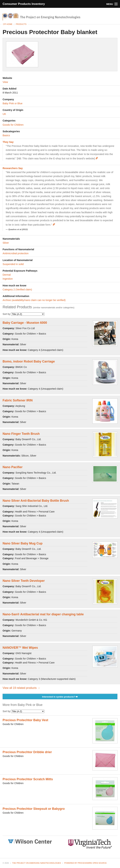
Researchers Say (13, 168)
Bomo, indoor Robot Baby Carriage (29, 361)
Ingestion (8, 279)
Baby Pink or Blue (12, 103)
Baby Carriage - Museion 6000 (25, 323)
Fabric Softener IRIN (18, 400)
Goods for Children (13, 125)
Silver (6, 243)
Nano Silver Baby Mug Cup (23, 543)
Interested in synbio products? (60, 697)
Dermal (7, 275)
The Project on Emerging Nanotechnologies (37, 863)
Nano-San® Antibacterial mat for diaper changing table (43, 614)
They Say (8, 142)
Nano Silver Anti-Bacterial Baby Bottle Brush (36, 501)
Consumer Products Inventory (24, 4)
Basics (6, 135)
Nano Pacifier (13, 467)
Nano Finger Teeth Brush (21, 434)
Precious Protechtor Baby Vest (25, 720)
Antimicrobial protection (16, 253)
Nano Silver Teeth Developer (24, 581)
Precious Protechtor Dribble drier (27, 752)
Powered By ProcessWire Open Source (85, 863)
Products (21, 24)
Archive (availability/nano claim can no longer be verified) (34, 300)
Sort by (23, 314)
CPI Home (8, 24)
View (5, 82)
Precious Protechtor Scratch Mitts (28, 779)
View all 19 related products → (21, 688)
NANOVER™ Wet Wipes (20, 648)
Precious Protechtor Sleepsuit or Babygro (34, 809)
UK (4, 114)
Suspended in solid (13, 264)
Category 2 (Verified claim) (17, 290)
